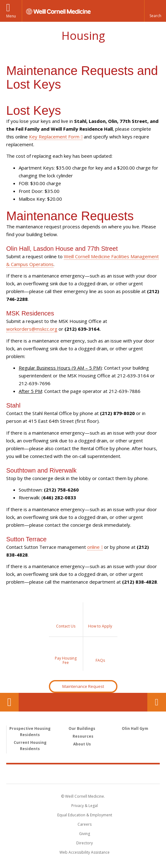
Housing (83, 36)
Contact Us (157, 702)
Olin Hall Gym (135, 728)
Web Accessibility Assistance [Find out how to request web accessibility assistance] (85, 852)
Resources (83, 736)
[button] (155, 11)
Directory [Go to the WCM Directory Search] (85, 843)
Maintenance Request (83, 686)
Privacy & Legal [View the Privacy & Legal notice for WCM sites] (85, 806)
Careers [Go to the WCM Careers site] (85, 824)
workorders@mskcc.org (32, 329)
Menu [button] (11, 16)
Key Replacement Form (54, 137)
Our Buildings (82, 728)
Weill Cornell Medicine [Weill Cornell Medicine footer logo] (83, 774)
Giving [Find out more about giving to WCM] (85, 834)
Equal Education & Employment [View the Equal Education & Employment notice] (85, 815)
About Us (82, 744)
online (93, 547)
